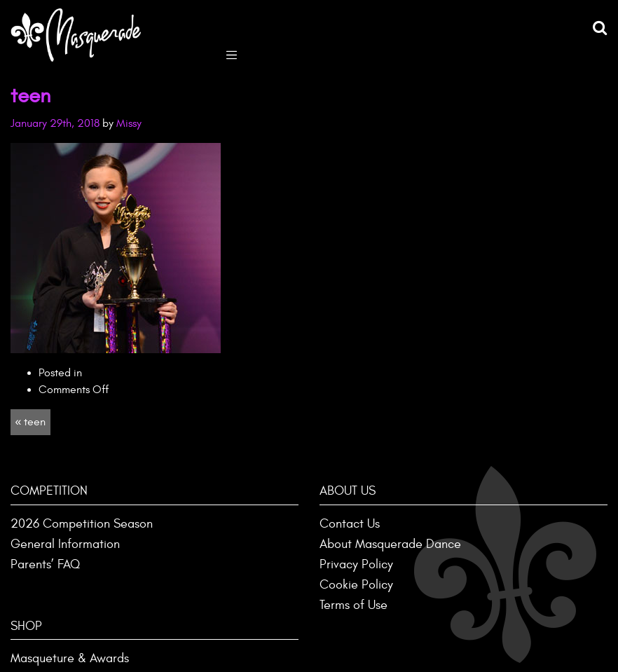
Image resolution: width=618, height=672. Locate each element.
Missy (129, 123)
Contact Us (350, 524)
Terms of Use (353, 605)
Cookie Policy (356, 585)
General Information (65, 544)
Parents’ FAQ (45, 564)
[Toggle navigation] (232, 54)
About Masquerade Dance (390, 544)
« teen (30, 422)
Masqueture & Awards (70, 658)
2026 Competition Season (82, 524)
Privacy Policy (356, 564)
